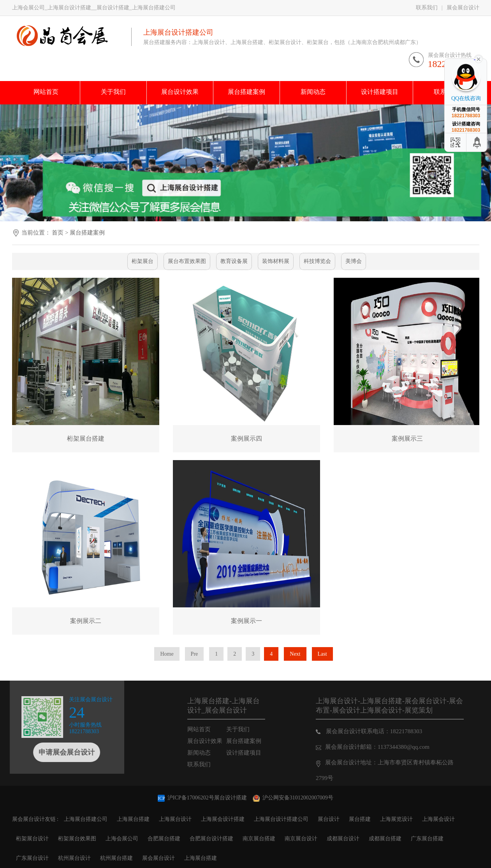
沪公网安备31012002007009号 (293, 798)
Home (167, 654)
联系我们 (427, 8)
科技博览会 (317, 261)
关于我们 (249, 729)
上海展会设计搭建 (223, 819)
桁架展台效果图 (77, 839)
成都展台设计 (343, 839)
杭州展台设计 (74, 858)
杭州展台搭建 (116, 858)
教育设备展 (234, 261)
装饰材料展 (276, 261)
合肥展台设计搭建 (211, 839)
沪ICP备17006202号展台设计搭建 (203, 798)
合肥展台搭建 (164, 839)
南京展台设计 (301, 839)
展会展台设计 (463, 8)
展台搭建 (360, 819)
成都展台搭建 (385, 839)
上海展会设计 (438, 819)
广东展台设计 (32, 858)
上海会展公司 (122, 839)
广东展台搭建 (427, 839)
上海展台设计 (175, 819)
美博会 (354, 261)
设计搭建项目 (255, 753)
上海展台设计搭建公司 (281, 819)
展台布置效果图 (187, 261)
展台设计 (329, 819)
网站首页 (210, 729)
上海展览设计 (396, 819)
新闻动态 (210, 753)
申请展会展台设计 (55, 752)
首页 (58, 233)
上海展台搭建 (133, 819)
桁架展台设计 (32, 839)
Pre (194, 654)
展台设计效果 (216, 741)
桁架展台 (143, 261)
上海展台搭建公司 (86, 819)
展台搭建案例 (87, 233)
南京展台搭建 (259, 839)
